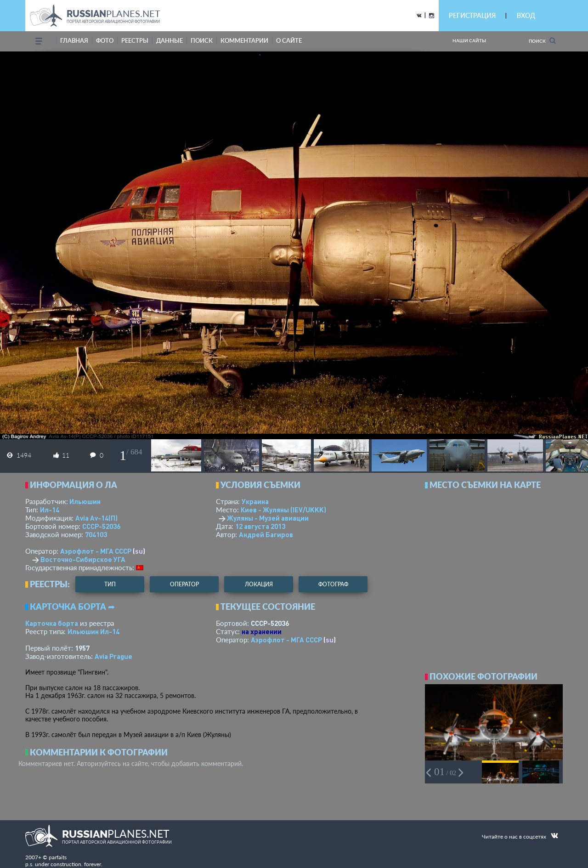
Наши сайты (469, 40)
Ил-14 (50, 510)
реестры (135, 40)
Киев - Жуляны (283, 510)
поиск (202, 40)
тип (110, 584)
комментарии (244, 40)
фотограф (333, 584)
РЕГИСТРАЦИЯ (472, 15)
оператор (184, 584)
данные (170, 40)
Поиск (542, 41)
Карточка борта (52, 623)
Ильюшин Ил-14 (93, 631)
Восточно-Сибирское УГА (83, 559)
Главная (74, 40)
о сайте (289, 40)
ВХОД (526, 15)
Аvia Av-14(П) (96, 518)
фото (105, 40)
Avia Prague (113, 656)
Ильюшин (85, 501)
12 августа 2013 (260, 526)
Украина (255, 501)
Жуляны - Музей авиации (268, 518)
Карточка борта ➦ (72, 607)
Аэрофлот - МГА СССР (96, 551)
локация (259, 584)
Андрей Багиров (266, 534)
